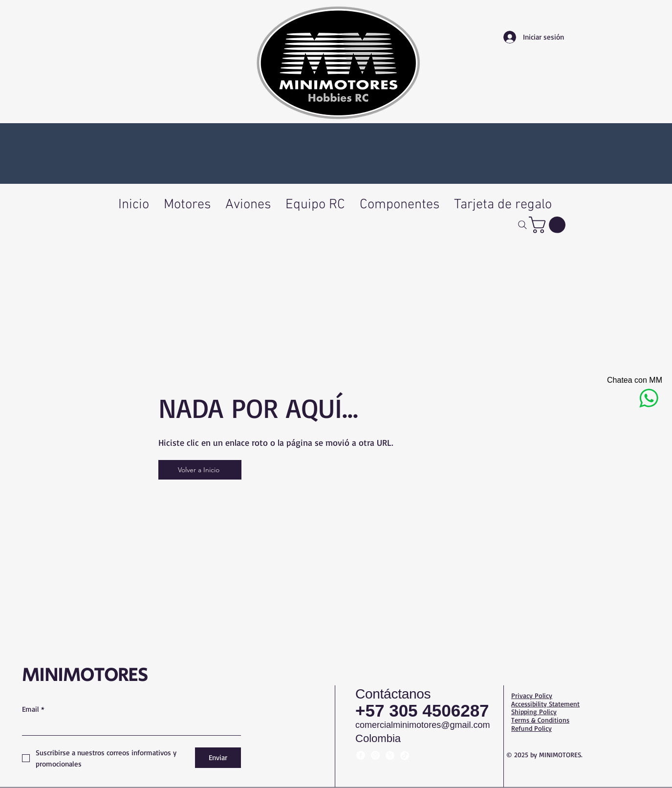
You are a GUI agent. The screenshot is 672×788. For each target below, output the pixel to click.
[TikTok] (405, 755)
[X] (390, 755)
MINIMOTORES (85, 675)
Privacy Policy (532, 695)
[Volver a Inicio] (200, 470)
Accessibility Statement (545, 704)
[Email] (129, 726)
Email (33, 709)
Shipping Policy (534, 711)
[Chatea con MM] (628, 394)
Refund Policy (531, 728)
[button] (549, 225)
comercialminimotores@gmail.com (423, 725)
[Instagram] (375, 755)
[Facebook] (361, 755)
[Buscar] (523, 225)
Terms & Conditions (540, 720)
